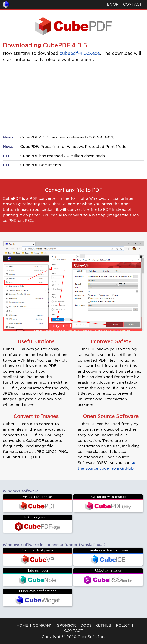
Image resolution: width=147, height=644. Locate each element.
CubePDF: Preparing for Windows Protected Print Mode (73, 147)
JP (116, 4)
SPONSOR (66, 625)
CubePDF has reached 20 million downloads (63, 156)
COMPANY (43, 625)
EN (110, 4)
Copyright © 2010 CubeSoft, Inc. (74, 637)
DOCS (86, 625)
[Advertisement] (74, 97)
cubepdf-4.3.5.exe (80, 53)
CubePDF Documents (41, 165)
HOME (22, 625)
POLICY (123, 625)
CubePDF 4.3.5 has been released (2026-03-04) (68, 137)
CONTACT (132, 4)
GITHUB (104, 625)
